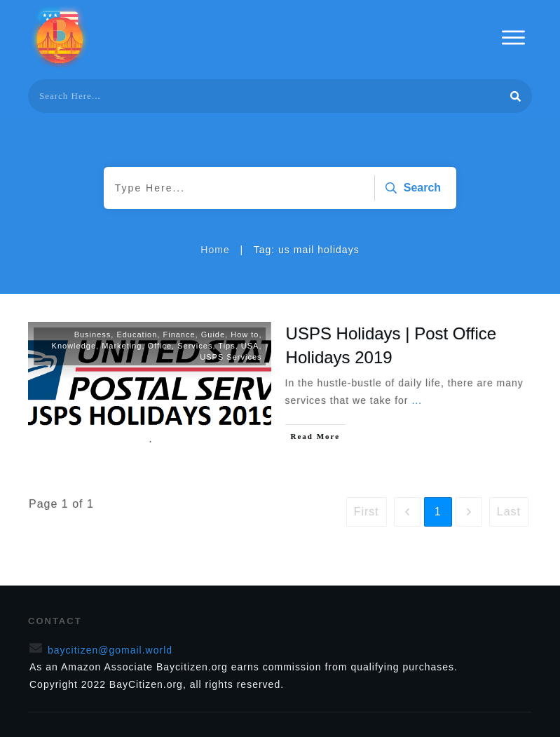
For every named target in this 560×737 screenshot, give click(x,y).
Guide (213, 334)
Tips (226, 346)
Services (195, 346)
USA (250, 346)
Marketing (122, 346)
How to (245, 334)
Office (160, 346)
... (417, 400)
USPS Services (231, 357)
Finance (179, 334)
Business (93, 334)
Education (137, 334)
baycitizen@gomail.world (110, 650)
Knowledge (74, 346)
